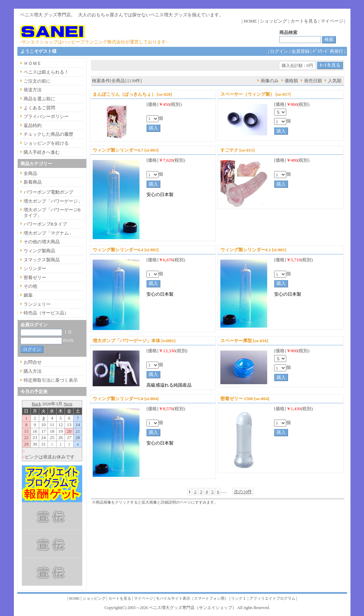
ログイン (279, 51)
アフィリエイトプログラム (272, 598)
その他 (30, 286)
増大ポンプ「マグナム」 (48, 233)
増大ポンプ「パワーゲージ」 (53, 201)
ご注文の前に (37, 81)
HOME (250, 21)
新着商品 (33, 182)
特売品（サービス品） (46, 313)
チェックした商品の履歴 (48, 134)
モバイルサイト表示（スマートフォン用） (192, 598)
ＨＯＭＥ (33, 63)
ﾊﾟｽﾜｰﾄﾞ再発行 (328, 51)
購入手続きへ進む (42, 152)
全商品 (30, 173)
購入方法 (33, 371)
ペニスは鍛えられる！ (46, 72)
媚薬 (28, 295)
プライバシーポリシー (46, 116)
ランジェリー (37, 304)
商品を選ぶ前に (39, 99)
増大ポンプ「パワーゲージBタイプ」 (52, 213)
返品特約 (33, 125)
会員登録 (300, 51)
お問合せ (33, 362)
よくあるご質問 (39, 108)
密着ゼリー (35, 277)
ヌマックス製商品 (42, 260)
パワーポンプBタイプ (45, 224)
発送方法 (33, 90)
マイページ (332, 21)
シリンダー (35, 268)
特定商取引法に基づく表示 (51, 380)
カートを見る (304, 21)
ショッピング (273, 21)
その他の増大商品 (42, 242)
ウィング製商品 (39, 251)
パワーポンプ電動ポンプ (48, 192)
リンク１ (239, 598)
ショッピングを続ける (46, 143)
